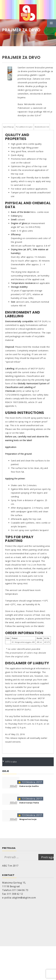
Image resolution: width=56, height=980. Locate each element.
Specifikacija (8, 127)
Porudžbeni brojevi (24, 127)
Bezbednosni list (42, 127)
